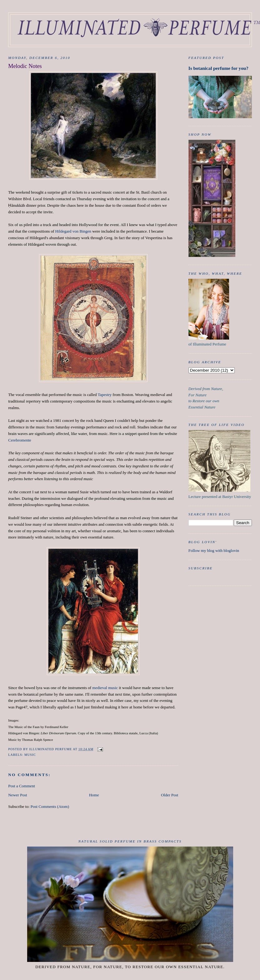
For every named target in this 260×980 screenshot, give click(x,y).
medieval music (105, 688)
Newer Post (17, 795)
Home (94, 795)
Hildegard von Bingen (73, 231)
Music (30, 755)
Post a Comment (22, 786)
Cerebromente (20, 440)
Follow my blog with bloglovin (214, 550)
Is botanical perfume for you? (218, 68)
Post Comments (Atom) (50, 806)
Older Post (170, 795)
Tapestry (105, 395)
